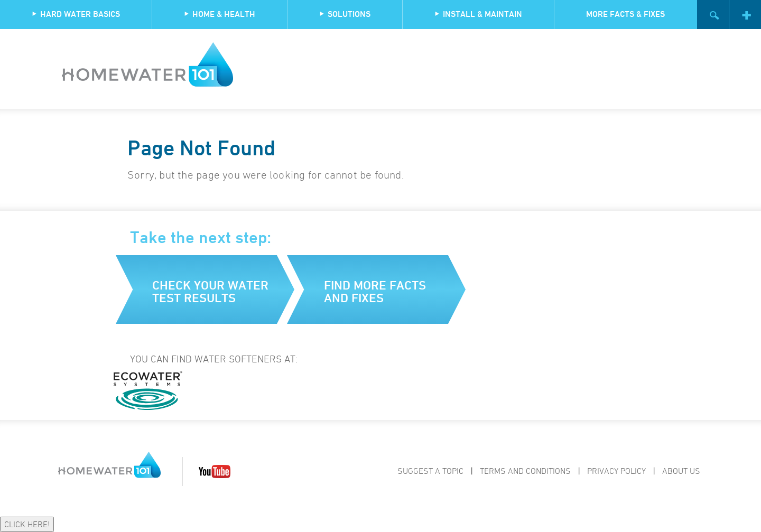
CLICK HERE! (27, 524)
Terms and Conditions (525, 471)
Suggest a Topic (430, 471)
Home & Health (220, 14)
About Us (681, 471)
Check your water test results (210, 291)
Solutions (345, 14)
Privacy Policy (616, 471)
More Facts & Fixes (625, 14)
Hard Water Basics (76, 14)
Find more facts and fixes (375, 291)
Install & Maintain (478, 14)
